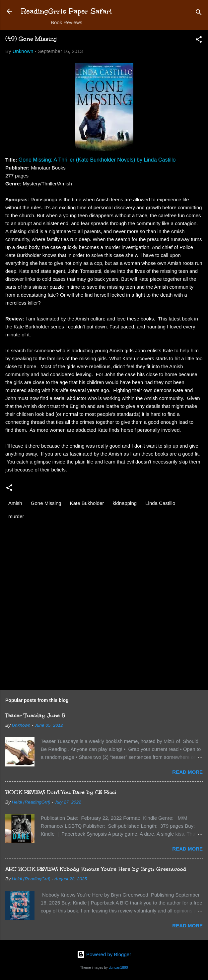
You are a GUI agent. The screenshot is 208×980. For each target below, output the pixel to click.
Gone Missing (46, 503)
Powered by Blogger (104, 954)
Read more (187, 772)
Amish (15, 503)
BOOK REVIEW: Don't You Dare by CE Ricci (61, 792)
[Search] (199, 13)
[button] (199, 41)
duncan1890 (118, 967)
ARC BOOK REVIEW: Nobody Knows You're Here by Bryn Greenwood (96, 869)
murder (16, 516)
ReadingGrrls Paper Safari (67, 11)
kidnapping (125, 503)
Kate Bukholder (87, 503)
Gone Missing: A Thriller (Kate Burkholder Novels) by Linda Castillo (97, 160)
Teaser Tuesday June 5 (35, 715)
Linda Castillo (160, 503)
